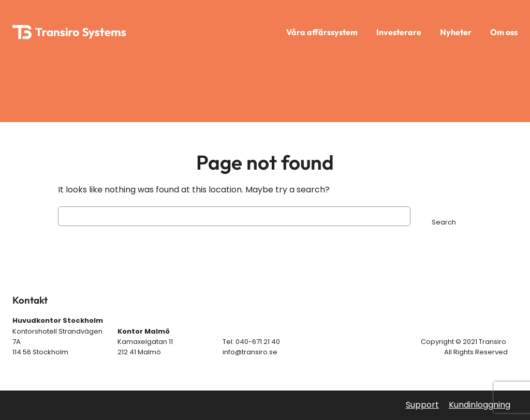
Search (444, 222)
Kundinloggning (480, 405)
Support (422, 405)
